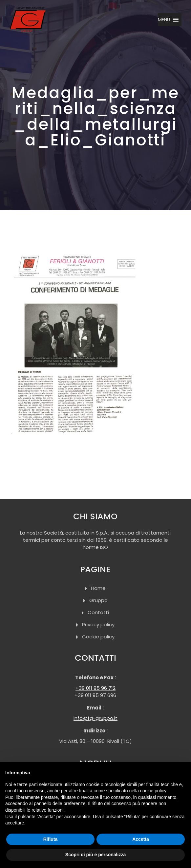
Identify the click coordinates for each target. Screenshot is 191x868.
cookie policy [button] (153, 791)
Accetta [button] (141, 839)
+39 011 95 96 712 (95, 688)
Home (98, 588)
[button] (164, 20)
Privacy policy (98, 624)
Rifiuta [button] (51, 839)
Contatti (98, 612)
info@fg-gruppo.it (95, 718)
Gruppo (98, 600)
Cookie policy (98, 637)
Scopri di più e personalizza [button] (95, 855)
